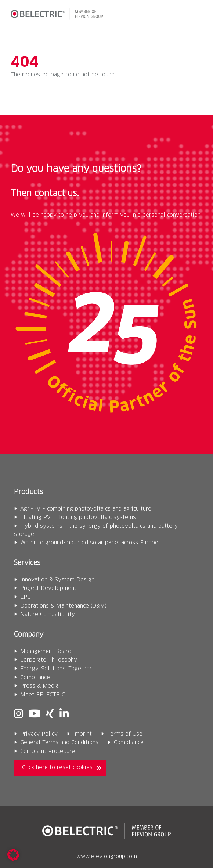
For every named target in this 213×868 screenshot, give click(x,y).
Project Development (48, 588)
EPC (25, 597)
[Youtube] (35, 714)
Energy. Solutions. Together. (56, 669)
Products (28, 492)
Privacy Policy (39, 734)
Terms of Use (125, 734)
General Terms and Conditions (59, 743)
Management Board (46, 652)
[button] (196, 15)
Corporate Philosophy (49, 660)
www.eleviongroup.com (107, 857)
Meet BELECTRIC (43, 695)
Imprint (82, 734)
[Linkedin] (64, 714)
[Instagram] (19, 714)
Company (29, 635)
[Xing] (50, 714)
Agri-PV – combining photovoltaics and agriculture (86, 509)
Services (27, 563)
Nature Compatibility (48, 615)
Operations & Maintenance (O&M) (63, 606)
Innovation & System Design (57, 580)
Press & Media (39, 686)
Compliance (35, 678)
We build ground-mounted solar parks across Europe (89, 543)
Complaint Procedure (48, 752)
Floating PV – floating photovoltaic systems (78, 518)
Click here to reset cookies (57, 768)
